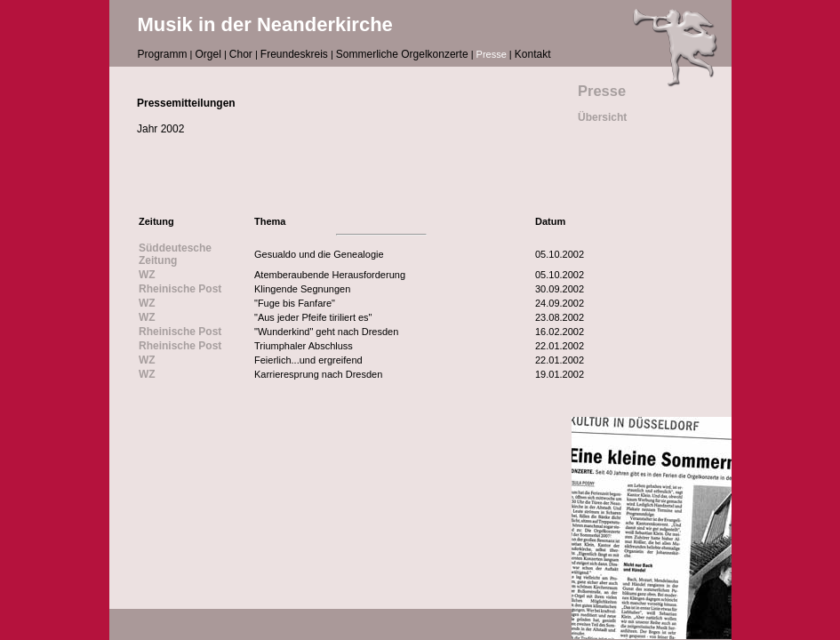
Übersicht (602, 117)
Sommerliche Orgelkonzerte (402, 54)
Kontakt (533, 54)
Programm (163, 54)
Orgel (208, 54)
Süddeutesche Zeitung (175, 254)
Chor (241, 54)
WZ (147, 275)
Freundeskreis (294, 54)
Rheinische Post (180, 289)
